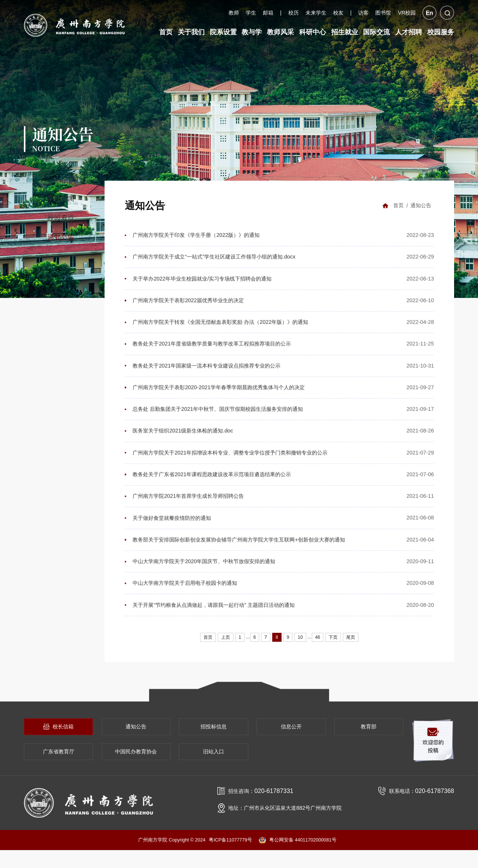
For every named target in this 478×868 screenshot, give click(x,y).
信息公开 (291, 744)
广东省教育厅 (59, 769)
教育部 (369, 744)
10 (300, 647)
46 (318, 647)
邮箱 (268, 13)
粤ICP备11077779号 (230, 858)
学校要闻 (61, 197)
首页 (398, 204)
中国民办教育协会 (136, 769)
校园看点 (61, 216)
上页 (226, 647)
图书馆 (383, 13)
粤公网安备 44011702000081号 (298, 858)
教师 (234, 13)
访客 (363, 13)
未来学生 (316, 13)
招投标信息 (214, 744)
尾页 (351, 647)
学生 (251, 13)
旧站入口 (214, 769)
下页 (333, 647)
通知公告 (61, 236)
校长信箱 (58, 744)
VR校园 (407, 13)
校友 (338, 13)
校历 (294, 13)
